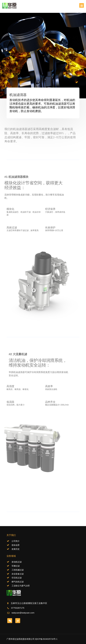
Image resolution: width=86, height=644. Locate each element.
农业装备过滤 (18, 574)
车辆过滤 (16, 566)
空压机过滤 (17, 578)
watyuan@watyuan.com (23, 613)
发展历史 (16, 549)
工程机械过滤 (18, 570)
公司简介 (16, 541)
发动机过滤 (17, 562)
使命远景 (16, 545)
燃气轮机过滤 (18, 582)
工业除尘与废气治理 (21, 586)
